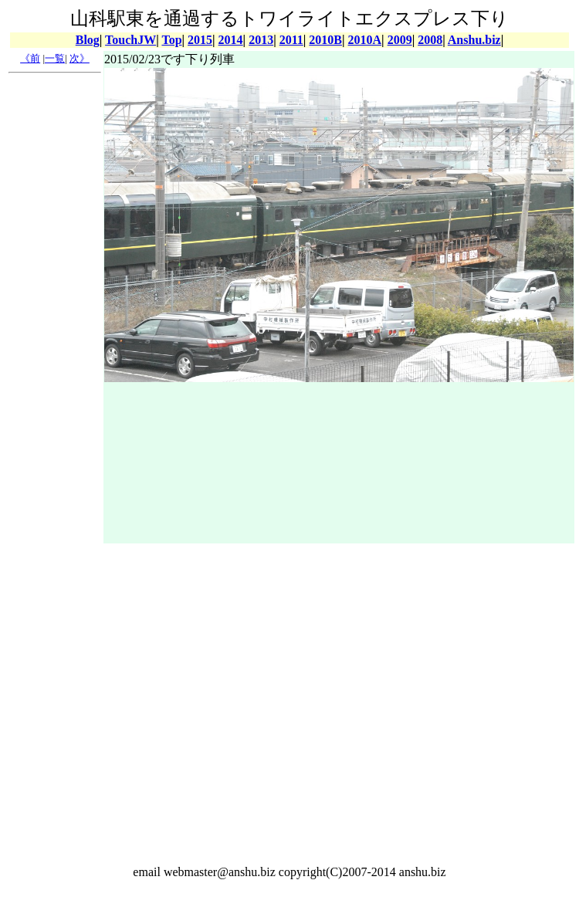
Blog (88, 40)
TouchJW (130, 40)
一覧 (55, 58)
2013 (261, 40)
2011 (291, 40)
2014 (231, 40)
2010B (325, 40)
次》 (80, 58)
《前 (30, 58)
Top (171, 40)
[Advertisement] (55, 311)
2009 (400, 40)
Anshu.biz (474, 40)
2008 (430, 40)
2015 (200, 40)
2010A (365, 40)
